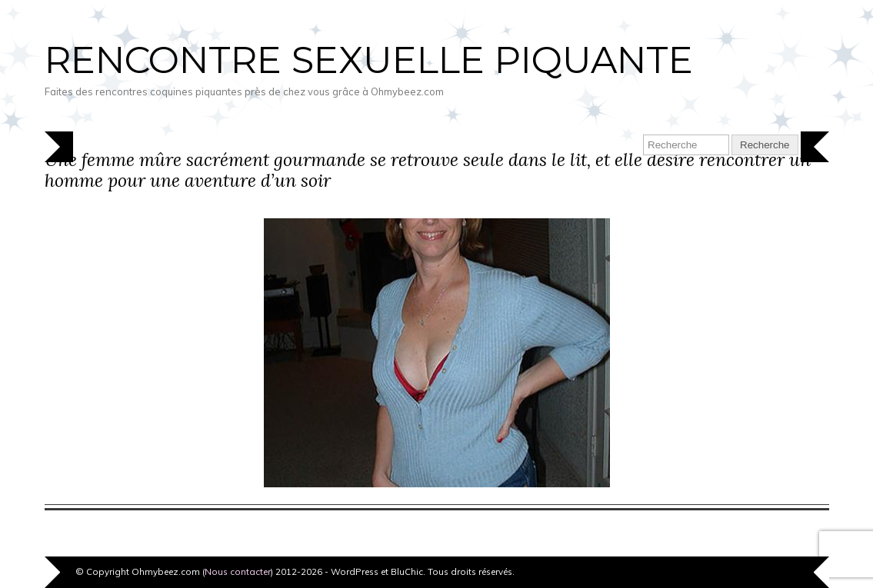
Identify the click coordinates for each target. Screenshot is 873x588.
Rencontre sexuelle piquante (369, 60)
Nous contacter (238, 571)
